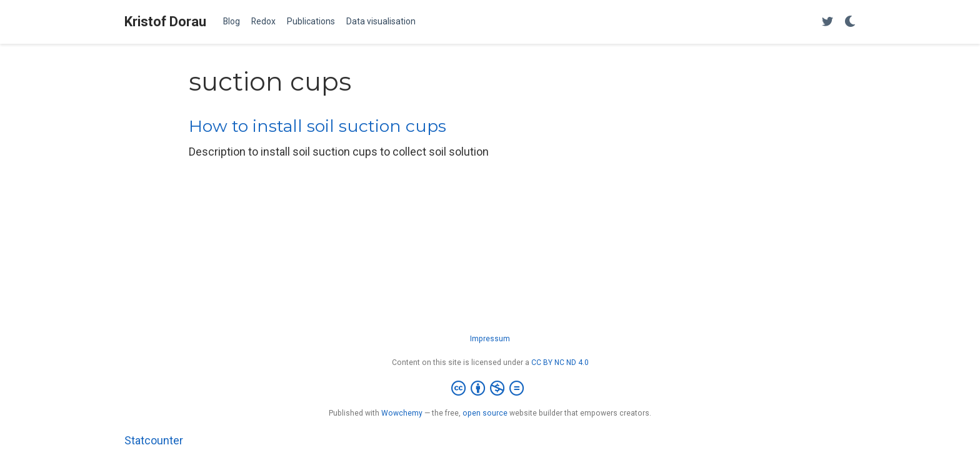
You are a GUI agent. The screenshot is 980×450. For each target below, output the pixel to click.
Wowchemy (402, 413)
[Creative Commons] (490, 389)
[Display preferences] (850, 22)
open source (485, 413)
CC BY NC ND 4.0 (560, 362)
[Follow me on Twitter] (827, 22)
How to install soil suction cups (317, 126)
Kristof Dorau (165, 22)
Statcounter (154, 440)
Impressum (490, 339)
